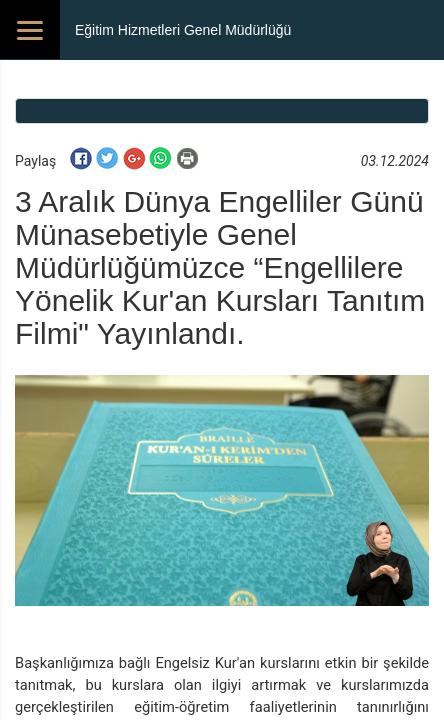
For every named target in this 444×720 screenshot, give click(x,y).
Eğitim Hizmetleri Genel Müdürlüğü (183, 30)
